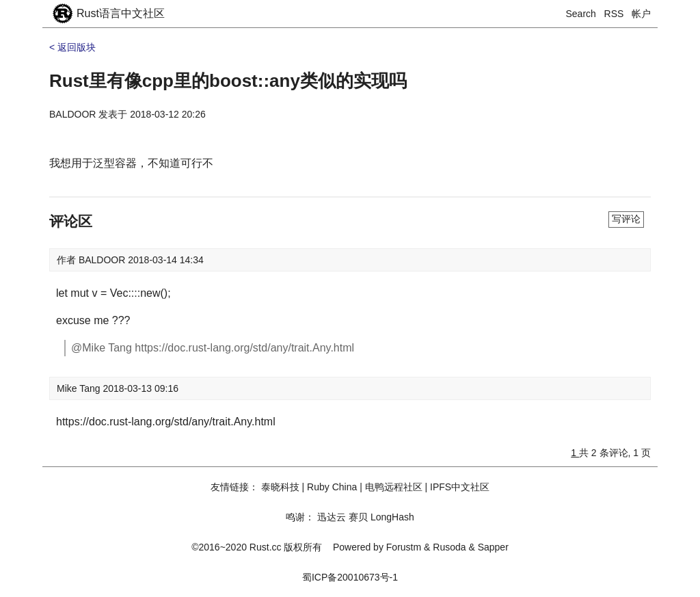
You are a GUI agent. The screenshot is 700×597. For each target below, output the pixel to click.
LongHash (392, 517)
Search (581, 14)
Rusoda (449, 547)
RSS (614, 14)
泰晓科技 (280, 487)
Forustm (404, 547)
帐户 (641, 14)
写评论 (626, 219)
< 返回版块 (72, 47)
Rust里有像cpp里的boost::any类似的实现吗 (228, 81)
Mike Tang (80, 388)
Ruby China (332, 487)
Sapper (493, 547)
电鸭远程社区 (394, 487)
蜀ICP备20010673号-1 (350, 577)
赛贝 (358, 517)
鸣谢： (300, 517)
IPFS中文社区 (460, 487)
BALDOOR (72, 114)
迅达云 (332, 517)
